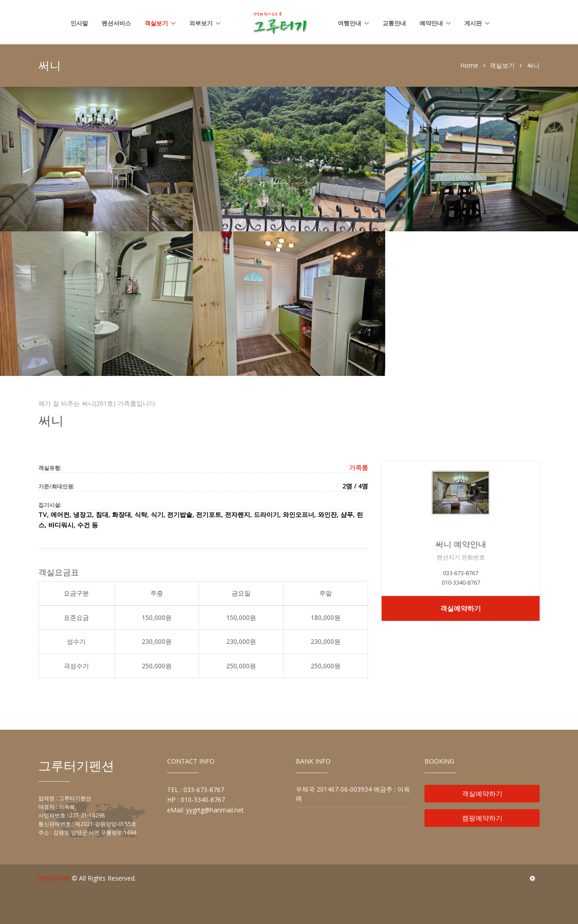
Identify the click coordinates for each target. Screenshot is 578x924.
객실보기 (156, 23)
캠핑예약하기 (482, 818)
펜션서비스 (116, 23)
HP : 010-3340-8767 (196, 800)
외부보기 (201, 23)
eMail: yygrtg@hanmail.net (205, 810)
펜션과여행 (54, 878)
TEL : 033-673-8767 (196, 790)
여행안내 (350, 23)
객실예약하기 (461, 608)
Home (469, 65)
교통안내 (394, 23)
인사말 (79, 23)
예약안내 (431, 23)
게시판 (473, 23)
